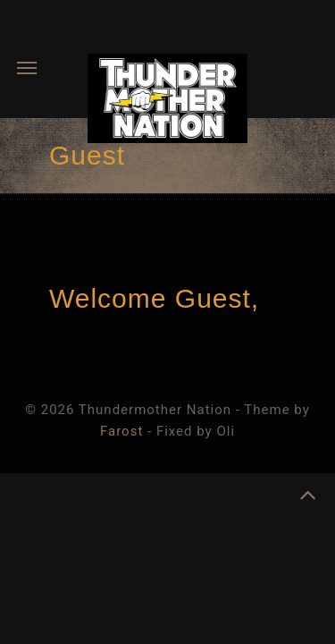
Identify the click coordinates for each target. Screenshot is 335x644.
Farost (121, 431)
